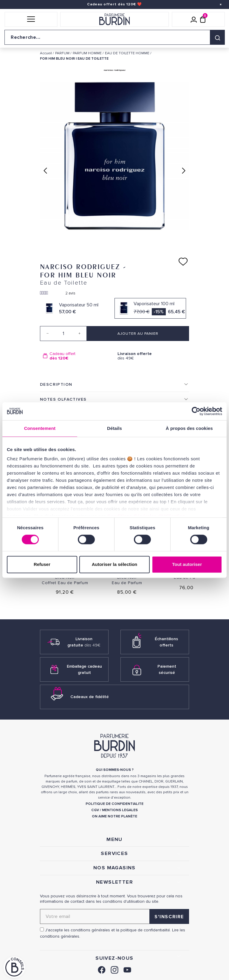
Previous (45, 171)
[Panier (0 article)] (203, 19)
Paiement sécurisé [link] (167, 669)
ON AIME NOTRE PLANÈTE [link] (114, 816)
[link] (102, 969)
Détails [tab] (114, 428)
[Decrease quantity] (47, 334)
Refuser (42, 564)
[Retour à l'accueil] (114, 19)
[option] (77, 356)
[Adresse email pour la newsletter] (114, 916)
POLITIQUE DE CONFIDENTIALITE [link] (114, 804)
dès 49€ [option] (152, 356)
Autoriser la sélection (115, 564)
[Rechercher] (217, 37)
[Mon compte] (194, 19)
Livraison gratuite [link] (84, 642)
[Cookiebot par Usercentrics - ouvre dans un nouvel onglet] (196, 411)
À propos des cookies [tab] (189, 428)
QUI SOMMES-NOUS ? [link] (115, 770)
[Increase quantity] (79, 334)
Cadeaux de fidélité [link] (90, 697)
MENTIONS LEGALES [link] (120, 810)
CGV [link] (95, 810)
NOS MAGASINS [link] (114, 868)
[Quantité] (63, 334)
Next (184, 171)
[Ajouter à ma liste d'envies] (183, 262)
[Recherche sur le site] (114, 37)
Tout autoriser (187, 564)
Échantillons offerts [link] (166, 642)
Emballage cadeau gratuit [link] (84, 669)
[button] (31, 19)
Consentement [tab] (40, 428)
